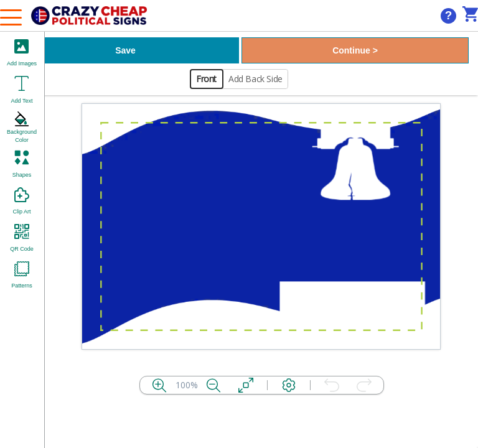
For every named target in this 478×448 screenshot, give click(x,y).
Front (206, 79)
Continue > (355, 50)
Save (125, 50)
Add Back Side (255, 79)
